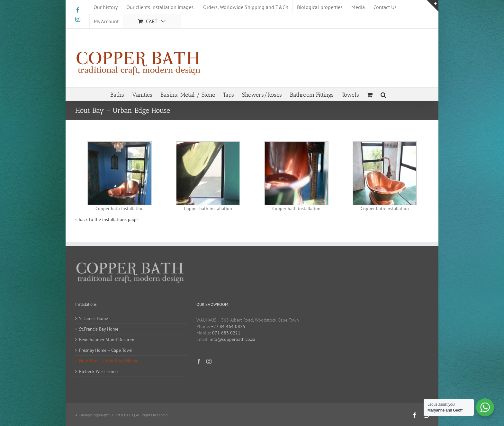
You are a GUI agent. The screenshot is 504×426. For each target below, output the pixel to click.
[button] (383, 94)
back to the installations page (108, 219)
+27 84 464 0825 (228, 326)
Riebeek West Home (98, 371)
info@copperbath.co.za (232, 339)
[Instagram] (209, 361)
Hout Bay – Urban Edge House (109, 361)
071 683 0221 (226, 333)
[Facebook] (199, 361)
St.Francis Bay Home (99, 329)
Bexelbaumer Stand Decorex (107, 340)
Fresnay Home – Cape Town (106, 350)
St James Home (94, 318)
